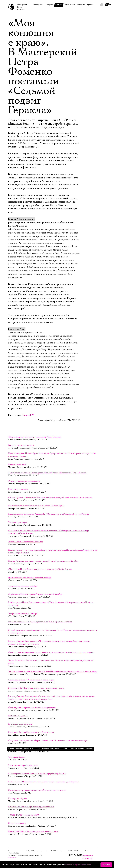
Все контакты (12, 857)
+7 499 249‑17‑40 (56, 851)
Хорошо (106, 865)
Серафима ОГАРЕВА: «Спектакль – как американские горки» (36, 688)
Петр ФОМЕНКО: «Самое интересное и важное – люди (33, 832)
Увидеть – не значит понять (21, 445)
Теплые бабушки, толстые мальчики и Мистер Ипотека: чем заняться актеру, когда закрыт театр (52, 672)
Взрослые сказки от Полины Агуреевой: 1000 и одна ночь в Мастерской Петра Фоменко (49, 514)
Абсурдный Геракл (17, 757)
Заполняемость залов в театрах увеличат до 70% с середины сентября (40, 622)
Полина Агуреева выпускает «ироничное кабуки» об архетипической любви (43, 561)
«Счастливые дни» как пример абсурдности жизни (31, 807)
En (110, 5)
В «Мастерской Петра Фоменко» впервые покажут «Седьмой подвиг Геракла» (44, 782)
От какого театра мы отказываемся (24, 481)
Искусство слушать (17, 823)
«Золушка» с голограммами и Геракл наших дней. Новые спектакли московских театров (48, 740)
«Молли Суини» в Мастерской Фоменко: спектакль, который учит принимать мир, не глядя (50, 498)
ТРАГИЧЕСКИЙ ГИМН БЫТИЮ (23, 815)
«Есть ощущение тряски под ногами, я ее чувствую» (32, 707)
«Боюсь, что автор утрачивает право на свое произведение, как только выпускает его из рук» (51, 652)
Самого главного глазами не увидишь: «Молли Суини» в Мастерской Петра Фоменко (47, 473)
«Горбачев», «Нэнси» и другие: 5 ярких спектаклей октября (35, 594)
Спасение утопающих (18, 489)
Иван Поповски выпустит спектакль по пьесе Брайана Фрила (36, 506)
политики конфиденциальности (77, 865)
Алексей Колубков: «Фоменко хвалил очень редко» (31, 680)
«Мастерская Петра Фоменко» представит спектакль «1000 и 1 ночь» (40, 569)
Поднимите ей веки (17, 465)
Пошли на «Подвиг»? (18, 716)
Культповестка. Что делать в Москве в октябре (30, 578)
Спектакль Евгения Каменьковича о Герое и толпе (31, 732)
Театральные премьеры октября (23, 586)
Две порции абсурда (17, 798)
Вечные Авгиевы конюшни (20, 724)
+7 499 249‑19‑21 (13, 853)
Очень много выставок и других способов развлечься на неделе (37, 790)
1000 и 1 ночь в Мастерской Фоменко (25, 542)
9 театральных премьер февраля (23, 765)
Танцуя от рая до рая (18, 522)
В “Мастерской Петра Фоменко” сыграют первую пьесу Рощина (37, 774)
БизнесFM (28, 415)
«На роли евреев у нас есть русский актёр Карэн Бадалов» (35, 437)
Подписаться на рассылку (84, 855)
